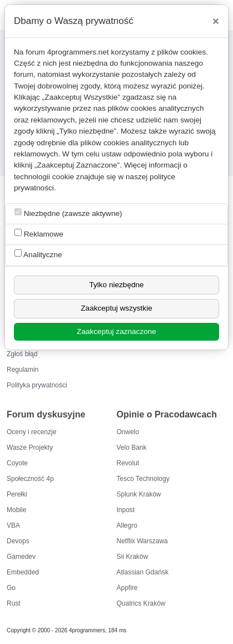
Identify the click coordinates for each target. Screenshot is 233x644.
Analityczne (38, 254)
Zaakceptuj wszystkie (116, 308)
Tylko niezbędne (116, 285)
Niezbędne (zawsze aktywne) (68, 213)
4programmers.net (78, 52)
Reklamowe (39, 233)
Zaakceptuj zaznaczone (116, 331)
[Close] (216, 21)
